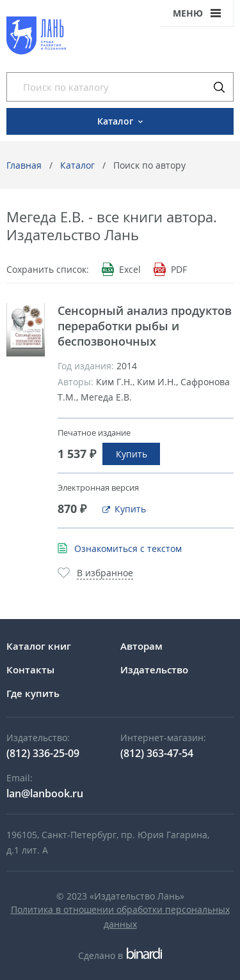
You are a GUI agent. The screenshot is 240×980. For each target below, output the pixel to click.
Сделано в (120, 955)
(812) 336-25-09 (43, 753)
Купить (132, 454)
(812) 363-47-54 (157, 753)
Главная (24, 165)
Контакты (30, 670)
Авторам (141, 646)
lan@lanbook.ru (45, 793)
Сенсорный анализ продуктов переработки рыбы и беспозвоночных (145, 326)
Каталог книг (39, 646)
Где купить (33, 693)
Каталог (77, 165)
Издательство (154, 670)
